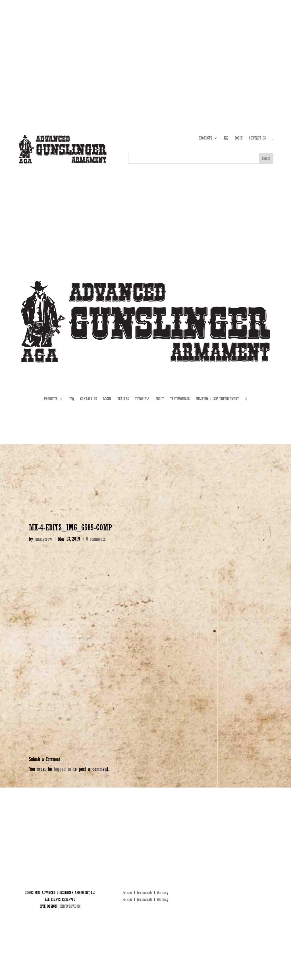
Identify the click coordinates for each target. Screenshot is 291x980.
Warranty (163, 893)
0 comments (96, 539)
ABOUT (213, 45)
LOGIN (239, 138)
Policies (127, 893)
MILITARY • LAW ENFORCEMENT (217, 399)
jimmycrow (43, 539)
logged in (63, 769)
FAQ (226, 138)
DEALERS (249, 45)
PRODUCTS (205, 138)
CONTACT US (257, 138)
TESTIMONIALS (180, 399)
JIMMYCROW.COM (69, 906)
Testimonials (144, 893)
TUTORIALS (230, 45)
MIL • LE (267, 45)
